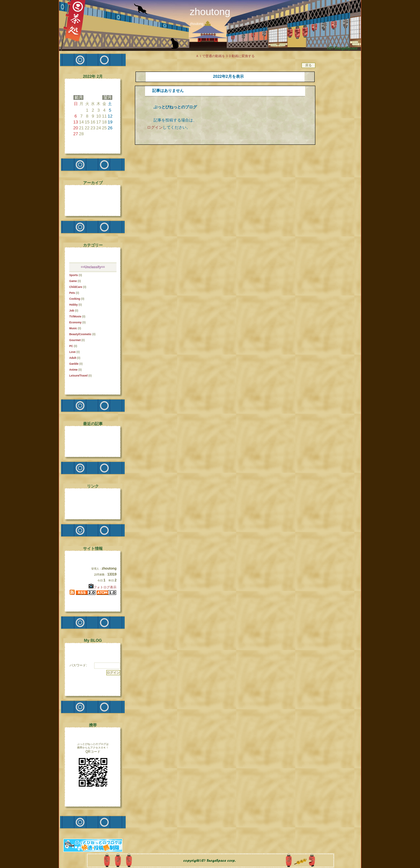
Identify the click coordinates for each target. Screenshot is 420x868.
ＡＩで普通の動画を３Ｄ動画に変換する (225, 56)
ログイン (155, 127)
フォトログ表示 (103, 587)
